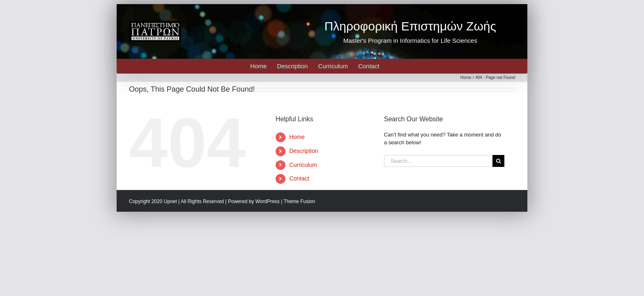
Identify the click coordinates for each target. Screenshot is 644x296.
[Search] (498, 161)
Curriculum (303, 165)
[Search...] (438, 161)
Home (297, 137)
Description (304, 151)
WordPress (268, 201)
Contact (299, 178)
